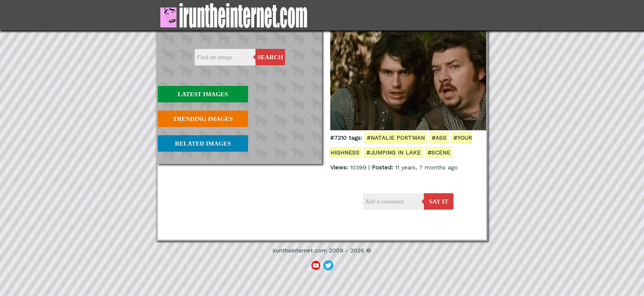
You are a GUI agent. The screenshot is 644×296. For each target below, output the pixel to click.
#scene (439, 153)
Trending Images (203, 119)
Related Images (203, 143)
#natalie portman (396, 138)
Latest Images (203, 94)
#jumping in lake (393, 153)
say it (439, 201)
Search (270, 57)
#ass (439, 138)
